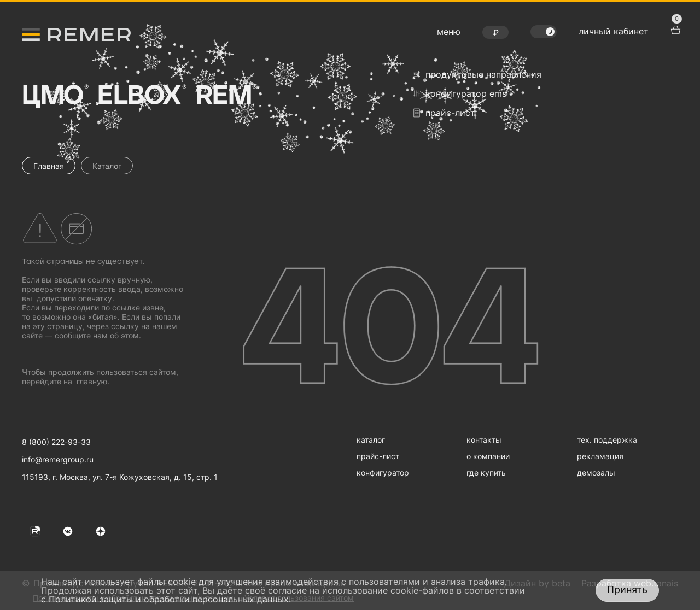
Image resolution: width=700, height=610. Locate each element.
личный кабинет (614, 31)
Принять (627, 590)
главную (92, 381)
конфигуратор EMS (460, 93)
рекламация (600, 456)
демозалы (596, 473)
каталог (371, 440)
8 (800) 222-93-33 (56, 442)
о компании (488, 456)
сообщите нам (81, 335)
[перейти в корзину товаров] (674, 29)
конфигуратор (383, 473)
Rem (225, 96)
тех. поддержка (607, 440)
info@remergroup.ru (58, 459)
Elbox (141, 96)
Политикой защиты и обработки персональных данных (169, 599)
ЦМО (54, 96)
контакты (484, 440)
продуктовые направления (477, 74)
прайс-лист (444, 113)
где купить (486, 473)
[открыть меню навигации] (449, 34)
